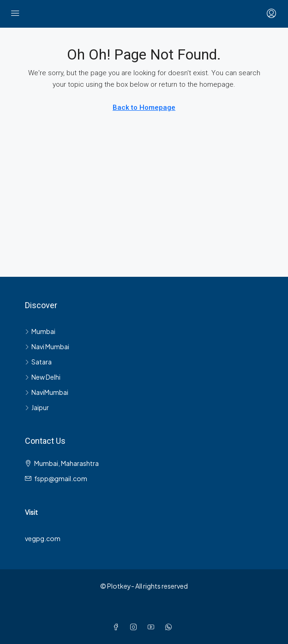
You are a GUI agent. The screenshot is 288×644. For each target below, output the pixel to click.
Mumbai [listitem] (40, 331)
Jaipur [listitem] (37, 407)
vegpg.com (43, 538)
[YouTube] (153, 627)
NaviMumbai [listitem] (47, 392)
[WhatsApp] (170, 627)
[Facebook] (118, 627)
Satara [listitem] (38, 362)
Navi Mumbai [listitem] (47, 346)
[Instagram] (135, 627)
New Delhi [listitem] (43, 377)
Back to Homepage (144, 107)
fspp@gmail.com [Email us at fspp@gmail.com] (61, 478)
